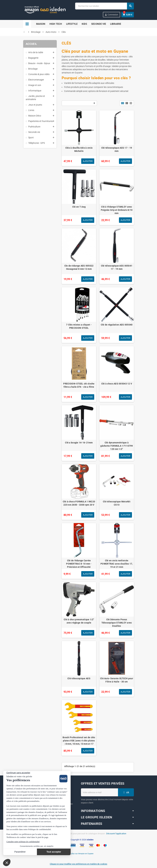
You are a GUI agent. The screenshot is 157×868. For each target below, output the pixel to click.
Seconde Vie (99, 24)
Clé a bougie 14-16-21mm (79, 443)
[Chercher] (104, 6)
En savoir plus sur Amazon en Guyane (78, 854)
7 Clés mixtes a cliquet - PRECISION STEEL (79, 326)
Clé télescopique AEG (79, 678)
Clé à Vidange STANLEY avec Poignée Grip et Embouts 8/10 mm (117, 210)
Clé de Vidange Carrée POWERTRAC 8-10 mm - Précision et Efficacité (79, 564)
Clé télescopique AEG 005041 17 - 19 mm (117, 267)
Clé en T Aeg (79, 207)
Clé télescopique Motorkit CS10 (117, 503)
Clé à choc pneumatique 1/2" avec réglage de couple (79, 621)
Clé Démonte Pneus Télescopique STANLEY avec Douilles (117, 623)
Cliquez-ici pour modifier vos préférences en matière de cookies (78, 864)
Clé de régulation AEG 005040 (117, 325)
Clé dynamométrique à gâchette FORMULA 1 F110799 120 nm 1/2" (117, 446)
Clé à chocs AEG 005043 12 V (117, 384)
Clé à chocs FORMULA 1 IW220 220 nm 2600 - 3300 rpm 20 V (79, 503)
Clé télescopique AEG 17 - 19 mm (117, 149)
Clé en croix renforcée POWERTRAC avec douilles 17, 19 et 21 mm (117, 564)
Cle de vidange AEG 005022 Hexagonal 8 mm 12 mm (79, 267)
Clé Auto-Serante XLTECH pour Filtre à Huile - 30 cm (117, 680)
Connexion (111, 15)
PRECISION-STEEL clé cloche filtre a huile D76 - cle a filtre (79, 385)
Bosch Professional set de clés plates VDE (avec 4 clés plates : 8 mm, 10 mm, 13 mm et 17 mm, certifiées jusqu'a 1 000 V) (79, 742)
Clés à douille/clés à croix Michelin (79, 149)
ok (126, 792)
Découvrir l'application (116, 834)
